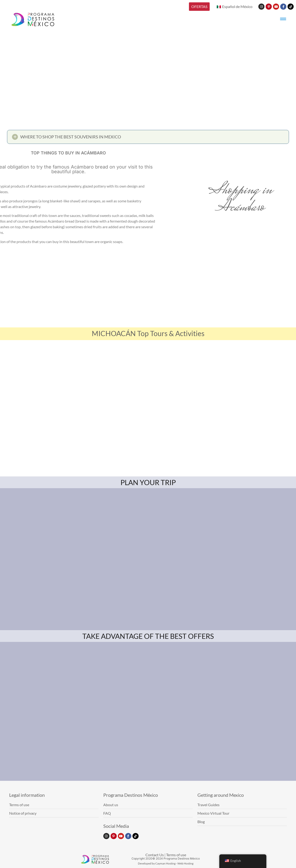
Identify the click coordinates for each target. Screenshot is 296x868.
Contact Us (155, 855)
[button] (148, 138)
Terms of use (176, 855)
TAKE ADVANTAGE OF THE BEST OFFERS (148, 636)
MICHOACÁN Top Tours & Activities (148, 333)
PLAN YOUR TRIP (148, 482)
